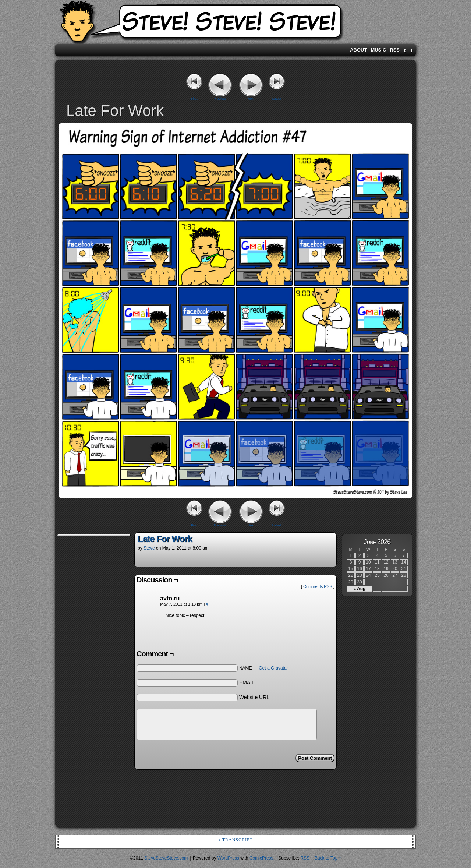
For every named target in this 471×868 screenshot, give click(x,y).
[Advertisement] (86, 649)
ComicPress (261, 858)
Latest (277, 99)
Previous (220, 99)
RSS (395, 50)
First (194, 99)
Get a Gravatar (273, 668)
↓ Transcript (235, 840)
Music (378, 50)
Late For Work (165, 539)
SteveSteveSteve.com (235, 24)
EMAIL (247, 682)
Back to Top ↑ (328, 858)
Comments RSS (318, 586)
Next (251, 99)
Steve (149, 548)
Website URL (254, 697)
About (358, 50)
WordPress (228, 858)
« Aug (360, 589)
